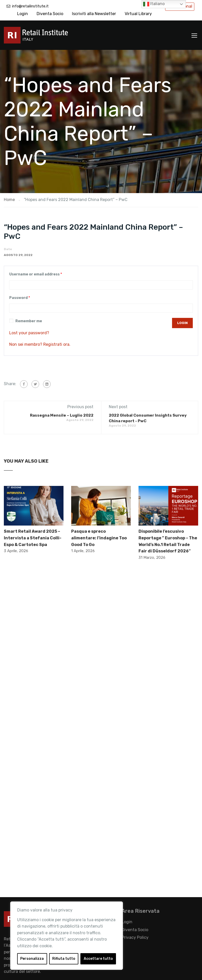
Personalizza (32, 959)
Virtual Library (138, 14)
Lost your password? (29, 333)
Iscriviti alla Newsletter (94, 14)
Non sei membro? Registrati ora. (40, 344)
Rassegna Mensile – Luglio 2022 (62, 415)
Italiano (154, 4)
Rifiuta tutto (64, 959)
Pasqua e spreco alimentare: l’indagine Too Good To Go (99, 538)
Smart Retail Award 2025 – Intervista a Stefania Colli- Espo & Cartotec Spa (33, 538)
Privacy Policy (135, 937)
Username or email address (36, 274)
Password (20, 298)
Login (23, 14)
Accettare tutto (98, 959)
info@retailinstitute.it (30, 6)
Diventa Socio (50, 14)
